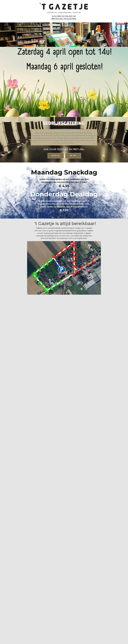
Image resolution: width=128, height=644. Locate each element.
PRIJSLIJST (56, 156)
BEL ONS (73, 156)
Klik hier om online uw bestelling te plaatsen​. (64, 17)
